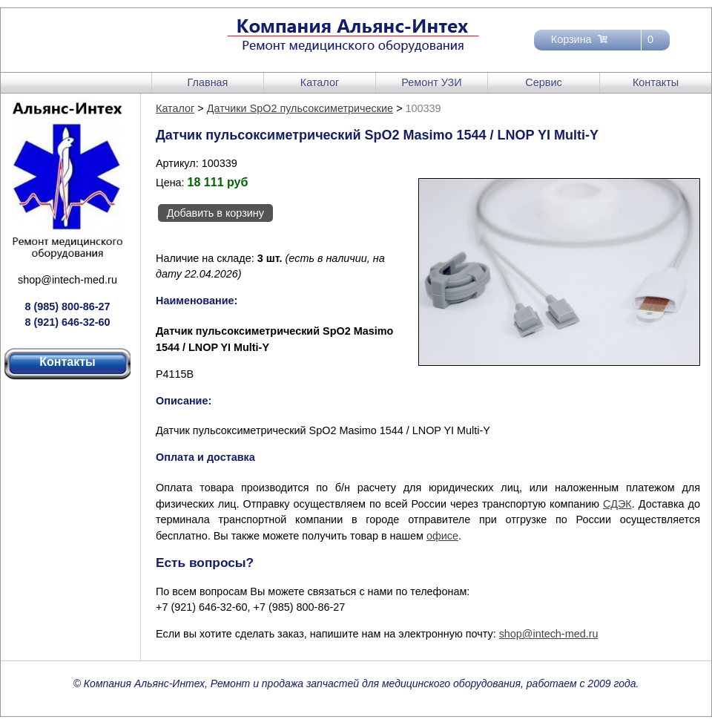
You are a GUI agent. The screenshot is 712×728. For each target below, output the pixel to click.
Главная (208, 82)
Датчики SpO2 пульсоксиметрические (300, 108)
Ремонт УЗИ (431, 82)
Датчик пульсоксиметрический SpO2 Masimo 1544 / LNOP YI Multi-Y (323, 430)
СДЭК (617, 504)
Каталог (320, 82)
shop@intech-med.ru (67, 280)
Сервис (543, 82)
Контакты (656, 82)
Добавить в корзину (215, 213)
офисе (442, 536)
